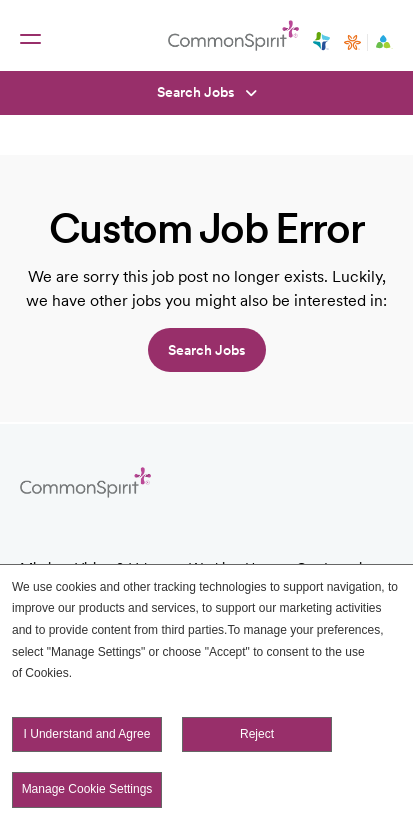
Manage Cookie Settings (87, 790)
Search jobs (207, 350)
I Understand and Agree (87, 734)
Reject (257, 734)
